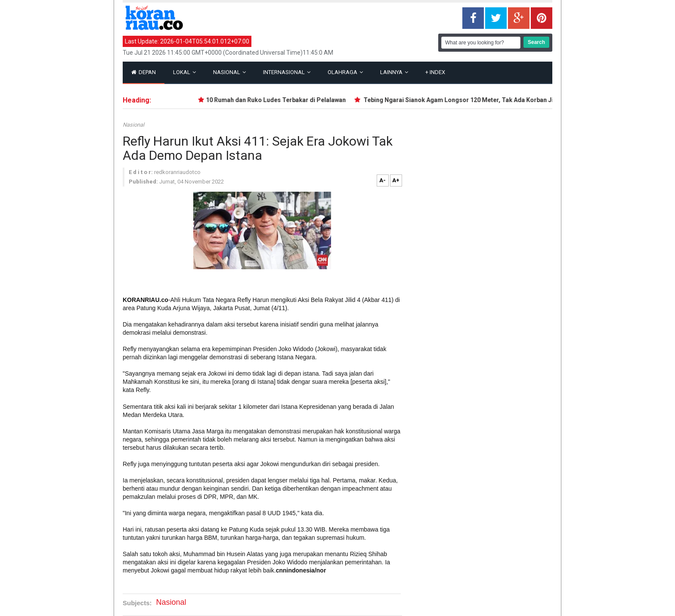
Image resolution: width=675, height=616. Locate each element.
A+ (396, 180)
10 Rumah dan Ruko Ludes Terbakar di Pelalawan (278, 100)
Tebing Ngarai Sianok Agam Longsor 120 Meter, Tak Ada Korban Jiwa (464, 100)
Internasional (287, 72)
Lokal (184, 72)
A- (382, 180)
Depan (144, 72)
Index (435, 72)
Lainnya (394, 72)
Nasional (229, 72)
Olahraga (345, 72)
